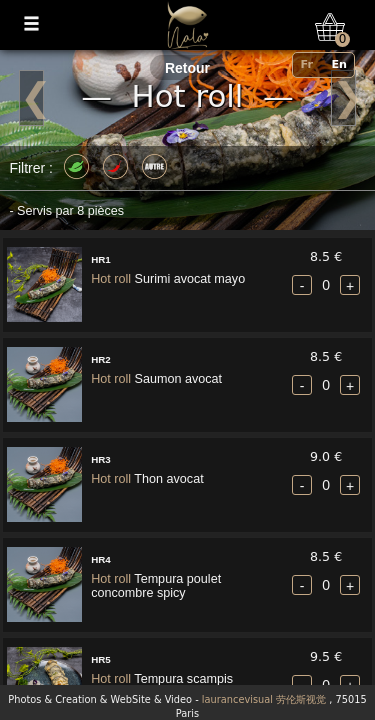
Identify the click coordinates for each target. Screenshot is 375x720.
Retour (187, 68)
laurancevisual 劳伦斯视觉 (264, 699)
